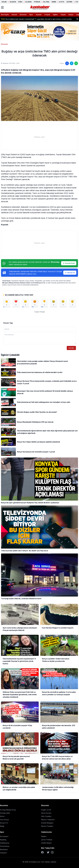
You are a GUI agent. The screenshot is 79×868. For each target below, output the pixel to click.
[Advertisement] (39, 137)
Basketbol (4, 849)
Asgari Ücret (46, 810)
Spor (31, 15)
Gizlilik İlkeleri (46, 843)
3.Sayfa (47, 15)
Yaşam (63, 15)
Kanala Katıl (69, 263)
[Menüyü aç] (2, 7)
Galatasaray (5, 843)
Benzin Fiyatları (47, 826)
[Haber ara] (77, 19)
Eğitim (55, 15)
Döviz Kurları (46, 813)
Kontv (2, 816)
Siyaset (39, 15)
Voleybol (3, 853)
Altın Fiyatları (46, 816)
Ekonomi (23, 15)
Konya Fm (4, 823)
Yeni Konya (4, 820)
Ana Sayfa (5, 15)
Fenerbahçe (5, 846)
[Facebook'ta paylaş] (67, 63)
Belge (2, 826)
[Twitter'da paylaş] (72, 63)
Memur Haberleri (48, 820)
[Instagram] (52, 852)
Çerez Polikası (47, 840)
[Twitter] (48, 852)
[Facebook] (42, 852)
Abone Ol (70, 273)
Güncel (14, 15)
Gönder (71, 348)
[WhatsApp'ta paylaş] (76, 63)
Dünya (71, 15)
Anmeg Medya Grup (8, 810)
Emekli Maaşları (47, 823)
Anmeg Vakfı (5, 813)
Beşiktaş (3, 840)
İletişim (44, 836)
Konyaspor (4, 836)
